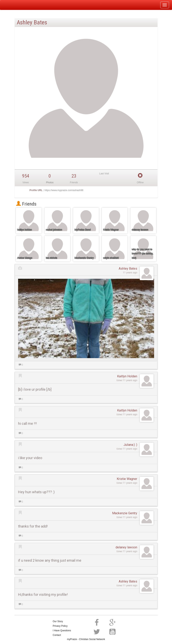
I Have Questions (62, 631)
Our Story (58, 621)
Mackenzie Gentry (125, 513)
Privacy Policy (60, 626)
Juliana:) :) (130, 445)
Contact (57, 635)
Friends (26, 204)
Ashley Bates (128, 269)
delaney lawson (126, 547)
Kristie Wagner (127, 479)
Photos (50, 183)
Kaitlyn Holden (127, 376)
